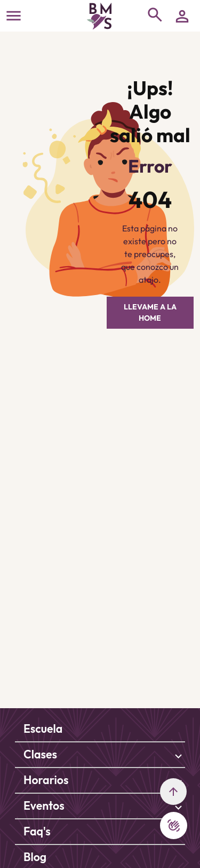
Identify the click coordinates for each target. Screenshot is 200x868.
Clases (40, 754)
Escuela (43, 729)
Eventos (44, 806)
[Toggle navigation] (14, 16)
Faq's (37, 831)
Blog (35, 857)
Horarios (46, 780)
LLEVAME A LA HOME (150, 312)
